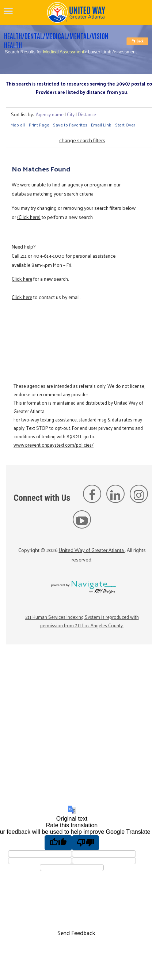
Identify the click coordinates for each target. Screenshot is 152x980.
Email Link (101, 125)
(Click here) (29, 217)
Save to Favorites (70, 125)
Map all (18, 125)
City (71, 114)
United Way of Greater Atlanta (92, 550)
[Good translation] (58, 843)
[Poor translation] (86, 843)
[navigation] (8, 11)
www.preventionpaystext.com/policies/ (54, 445)
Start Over (125, 125)
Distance (87, 114)
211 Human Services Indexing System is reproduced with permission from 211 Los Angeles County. (82, 621)
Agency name (50, 114)
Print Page (39, 125)
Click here (22, 279)
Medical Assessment (64, 52)
